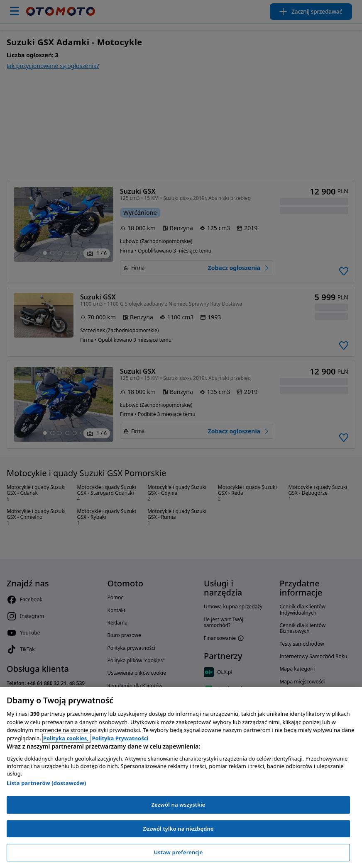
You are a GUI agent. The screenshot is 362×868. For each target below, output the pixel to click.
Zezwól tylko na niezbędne (178, 829)
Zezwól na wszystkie (178, 805)
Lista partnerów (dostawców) (46, 783)
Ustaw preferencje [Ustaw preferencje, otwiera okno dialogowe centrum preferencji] (178, 852)
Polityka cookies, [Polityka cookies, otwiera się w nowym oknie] (67, 738)
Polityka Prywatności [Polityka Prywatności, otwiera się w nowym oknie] (120, 738)
